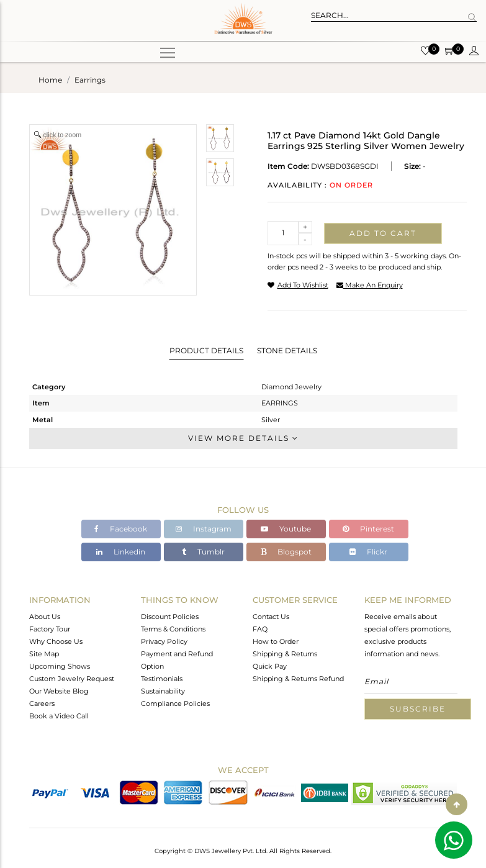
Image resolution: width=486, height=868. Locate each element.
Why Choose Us (56, 641)
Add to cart (383, 233)
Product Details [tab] (206, 350)
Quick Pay (270, 666)
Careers (42, 703)
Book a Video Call (59, 716)
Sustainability (163, 691)
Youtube (286, 529)
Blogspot (286, 552)
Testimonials (162, 679)
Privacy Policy (164, 641)
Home (50, 80)
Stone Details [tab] (287, 350)
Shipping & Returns (285, 654)
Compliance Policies (175, 703)
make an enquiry (370, 285)
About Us (45, 617)
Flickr (368, 552)
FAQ (260, 629)
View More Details (243, 438)
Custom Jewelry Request (72, 679)
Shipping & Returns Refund (298, 679)
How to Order (276, 641)
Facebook (121, 529)
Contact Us (271, 617)
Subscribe (418, 709)
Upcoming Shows (60, 666)
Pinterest (368, 529)
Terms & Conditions (173, 629)
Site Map (44, 654)
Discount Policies (170, 617)
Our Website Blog (59, 691)
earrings (90, 80)
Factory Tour (50, 629)
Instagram (204, 529)
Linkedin (121, 552)
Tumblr (203, 552)
